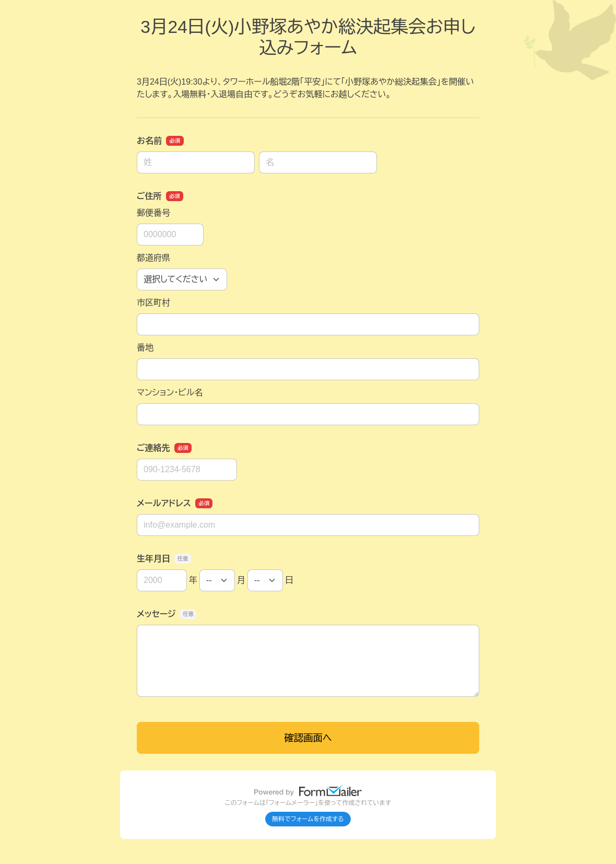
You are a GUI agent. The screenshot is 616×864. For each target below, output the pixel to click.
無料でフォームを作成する (308, 819)
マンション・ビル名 (170, 393)
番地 (145, 348)
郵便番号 (153, 213)
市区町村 (153, 303)
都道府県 (153, 258)
